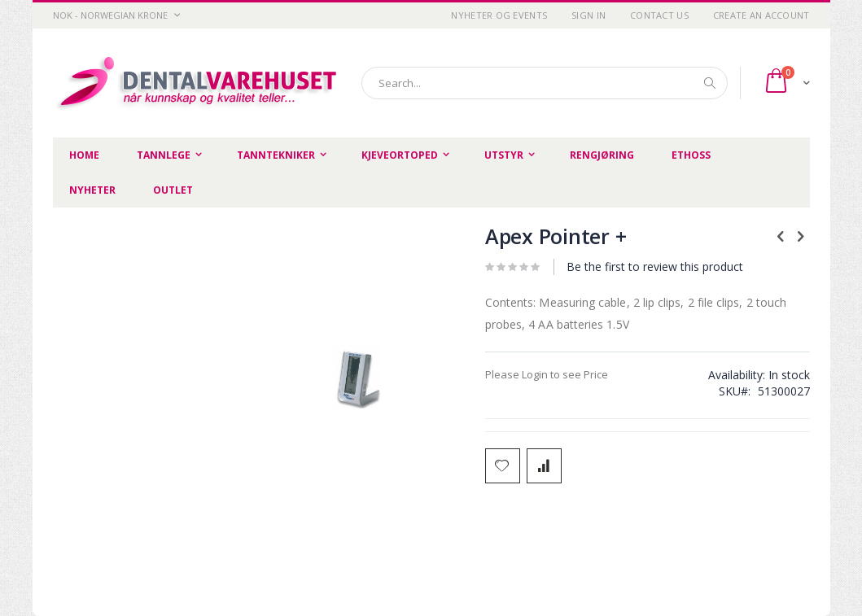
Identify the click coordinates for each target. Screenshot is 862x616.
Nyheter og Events (499, 15)
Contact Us (659, 15)
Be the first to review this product (655, 266)
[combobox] (545, 83)
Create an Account (761, 15)
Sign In (589, 15)
